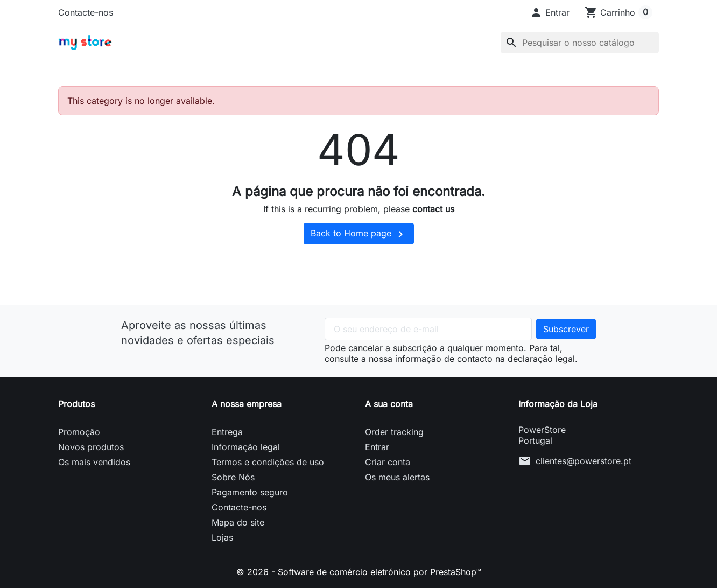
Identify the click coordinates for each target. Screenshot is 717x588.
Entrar (377, 447)
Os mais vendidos (94, 462)
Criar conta (388, 462)
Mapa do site (238, 522)
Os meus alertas (397, 477)
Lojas (222, 537)
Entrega (227, 432)
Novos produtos (91, 447)
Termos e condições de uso (268, 462)
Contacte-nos (86, 12)
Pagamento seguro (250, 492)
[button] (550, 12)
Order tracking (394, 432)
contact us (433, 209)
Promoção (79, 432)
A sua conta (389, 404)
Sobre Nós (233, 477)
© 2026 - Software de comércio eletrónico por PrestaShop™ (359, 572)
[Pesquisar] (580, 43)
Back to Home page (359, 234)
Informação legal (246, 447)
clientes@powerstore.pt (584, 461)
